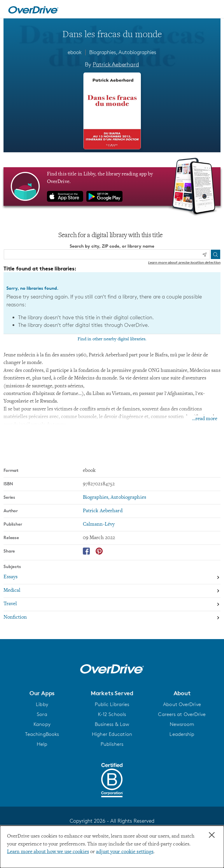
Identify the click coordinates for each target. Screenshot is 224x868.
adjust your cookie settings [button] (125, 852)
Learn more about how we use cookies (48, 852)
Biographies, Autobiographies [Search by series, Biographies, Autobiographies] (114, 498)
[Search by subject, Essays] (112, 577)
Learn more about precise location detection (184, 262)
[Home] (33, 9)
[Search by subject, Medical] (112, 591)
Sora (42, 714)
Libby (42, 704)
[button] (42, 693)
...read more (205, 419)
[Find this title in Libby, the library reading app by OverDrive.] (112, 186)
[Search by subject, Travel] (112, 604)
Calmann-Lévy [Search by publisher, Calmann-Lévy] (99, 524)
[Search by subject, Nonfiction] (112, 617)
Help (42, 744)
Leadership (182, 734)
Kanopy (42, 724)
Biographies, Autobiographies (123, 52)
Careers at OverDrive (182, 714)
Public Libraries (112, 704)
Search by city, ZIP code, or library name (112, 246)
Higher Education (112, 734)
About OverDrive (182, 704)
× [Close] (212, 835)
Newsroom (182, 724)
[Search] (216, 254)
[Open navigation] (213, 10)
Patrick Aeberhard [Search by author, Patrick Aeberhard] (116, 64)
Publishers (112, 744)
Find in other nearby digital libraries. (112, 339)
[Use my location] (204, 254)
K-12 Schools (112, 714)
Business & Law (112, 724)
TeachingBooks (42, 734)
